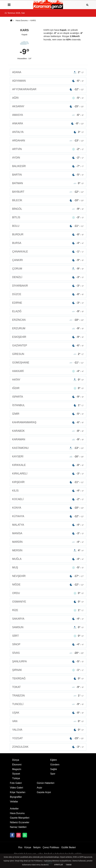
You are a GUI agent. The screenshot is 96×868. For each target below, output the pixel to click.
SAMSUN (48, 627)
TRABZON (48, 696)
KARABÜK (48, 431)
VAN (48, 721)
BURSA (48, 243)
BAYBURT (48, 192)
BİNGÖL (48, 209)
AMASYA (48, 115)
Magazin (17, 769)
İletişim (37, 847)
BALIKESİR (48, 166)
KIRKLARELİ (48, 474)
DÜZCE (48, 294)
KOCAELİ (48, 499)
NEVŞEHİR (48, 576)
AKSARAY (48, 106)
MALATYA (48, 525)
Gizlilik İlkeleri (68, 847)
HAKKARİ (48, 371)
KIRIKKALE (48, 465)
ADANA (48, 72)
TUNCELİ (48, 704)
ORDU (48, 593)
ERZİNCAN (48, 320)
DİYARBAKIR (48, 286)
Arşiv (40, 788)
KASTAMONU (48, 448)
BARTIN (48, 175)
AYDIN (48, 158)
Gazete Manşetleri (20, 818)
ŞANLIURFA (48, 661)
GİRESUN (48, 354)
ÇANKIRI (48, 260)
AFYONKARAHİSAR (48, 89)
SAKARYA (48, 619)
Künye (28, 847)
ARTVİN (48, 149)
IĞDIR (48, 388)
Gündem (55, 765)
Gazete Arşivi (44, 792)
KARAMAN (48, 439)
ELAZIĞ (48, 311)
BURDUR (48, 235)
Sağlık (54, 769)
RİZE (48, 610)
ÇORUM (48, 269)
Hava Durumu (22, 20)
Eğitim (54, 760)
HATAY (48, 380)
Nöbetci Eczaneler (20, 822)
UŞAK (48, 713)
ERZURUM (48, 328)
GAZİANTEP (48, 346)
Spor (53, 774)
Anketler (14, 809)
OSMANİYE (48, 602)
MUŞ (48, 568)
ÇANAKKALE (48, 252)
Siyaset (16, 774)
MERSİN (48, 550)
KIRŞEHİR (48, 482)
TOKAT (48, 687)
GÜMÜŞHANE (48, 363)
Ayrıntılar (59, 865)
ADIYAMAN (48, 81)
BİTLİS (48, 217)
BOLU (48, 226)
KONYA (48, 508)
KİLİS (48, 491)
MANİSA (48, 533)
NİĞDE (48, 585)
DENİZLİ (48, 277)
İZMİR (48, 414)
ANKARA (48, 124)
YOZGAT (48, 738)
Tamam (69, 865)
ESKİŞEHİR (48, 337)
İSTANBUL (48, 405)
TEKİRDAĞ (48, 679)
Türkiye (16, 778)
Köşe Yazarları (18, 792)
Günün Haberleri (46, 783)
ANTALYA (48, 132)
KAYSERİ (48, 457)
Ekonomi (17, 765)
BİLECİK (48, 200)
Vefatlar (14, 802)
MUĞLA (48, 559)
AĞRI (48, 98)
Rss (20, 847)
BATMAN (48, 183)
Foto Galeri (16, 783)
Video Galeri (17, 788)
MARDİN (48, 542)
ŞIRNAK (48, 670)
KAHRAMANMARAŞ (48, 422)
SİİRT (48, 636)
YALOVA (48, 730)
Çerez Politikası (51, 847)
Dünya (16, 760)
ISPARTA (48, 397)
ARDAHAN (48, 141)
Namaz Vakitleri (18, 827)
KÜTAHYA (48, 516)
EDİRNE (48, 303)
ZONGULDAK (48, 747)
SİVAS (48, 653)
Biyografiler (16, 797)
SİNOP (48, 644)
